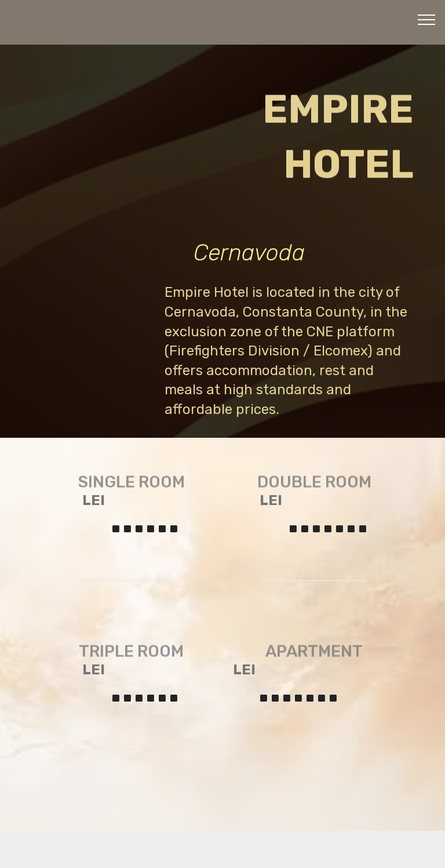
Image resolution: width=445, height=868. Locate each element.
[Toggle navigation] (427, 19)
